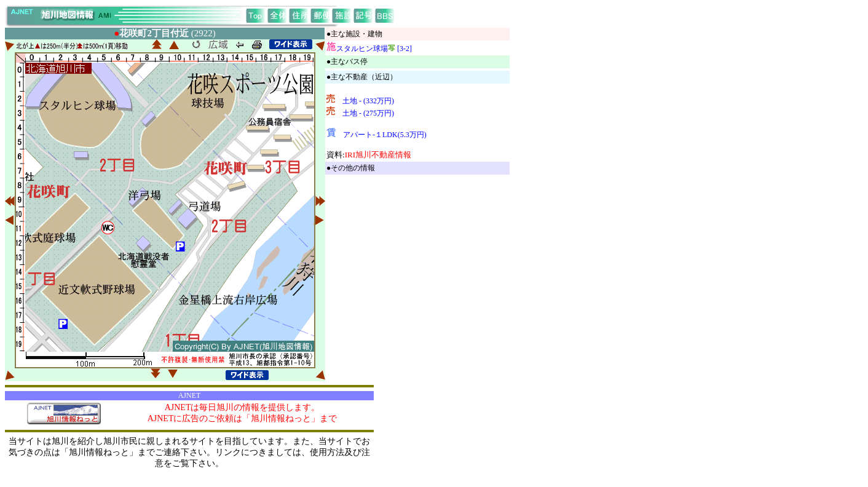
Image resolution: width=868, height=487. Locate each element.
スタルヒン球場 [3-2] (374, 49)
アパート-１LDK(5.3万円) (385, 135)
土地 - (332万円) (368, 101)
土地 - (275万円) (368, 113)
